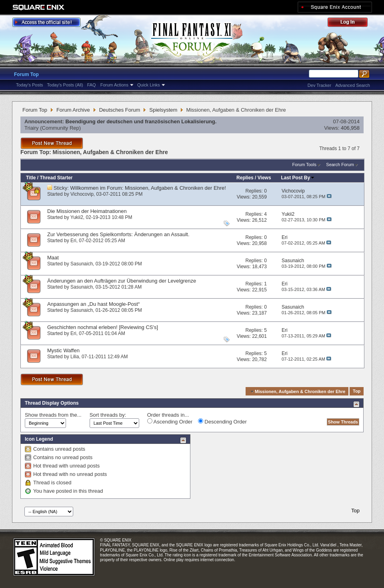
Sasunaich (82, 264)
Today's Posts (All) (65, 85)
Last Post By (298, 178)
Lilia (75, 357)
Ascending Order (170, 421)
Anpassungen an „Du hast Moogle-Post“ (93, 304)
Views (264, 178)
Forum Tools (304, 165)
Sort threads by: (108, 415)
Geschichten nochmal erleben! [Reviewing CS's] (103, 327)
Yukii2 (77, 217)
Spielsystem (163, 110)
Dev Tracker (319, 85)
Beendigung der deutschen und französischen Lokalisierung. (141, 121)
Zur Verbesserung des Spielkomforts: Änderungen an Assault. (118, 234)
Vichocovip (82, 194)
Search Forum (340, 165)
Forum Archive (73, 110)
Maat (53, 258)
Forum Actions (114, 85)
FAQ (92, 85)
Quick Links (149, 85)
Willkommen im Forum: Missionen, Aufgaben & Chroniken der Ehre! (148, 188)
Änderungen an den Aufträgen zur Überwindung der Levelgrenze (122, 281)
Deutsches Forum (120, 110)
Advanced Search (353, 85)
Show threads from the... (53, 415)
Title (31, 178)
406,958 (350, 128)
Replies (245, 178)
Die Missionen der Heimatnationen (87, 211)
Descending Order (222, 421)
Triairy (32, 128)
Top (357, 391)
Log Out (352, 23)
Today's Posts (30, 85)
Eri (73, 241)
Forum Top (26, 74)
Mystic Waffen (63, 350)
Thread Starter (56, 178)
